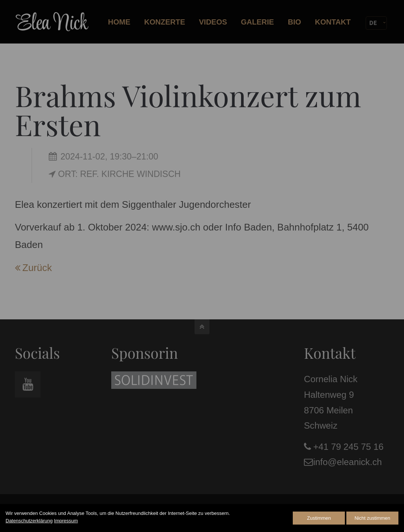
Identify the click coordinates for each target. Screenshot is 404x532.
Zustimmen (319, 518)
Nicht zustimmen (372, 518)
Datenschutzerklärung (29, 521)
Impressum (66, 521)
